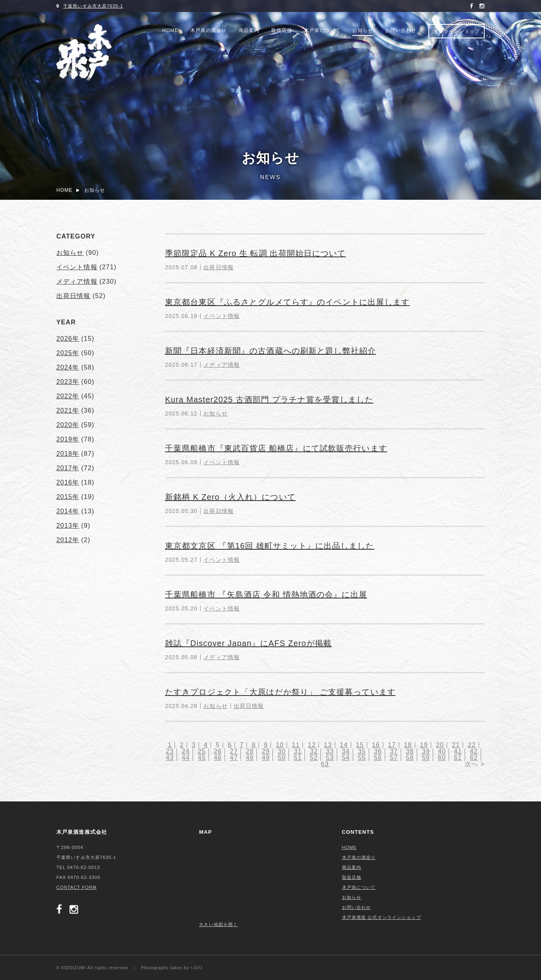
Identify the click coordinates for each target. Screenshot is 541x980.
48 (250, 758)
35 (362, 751)
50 (282, 758)
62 (474, 758)
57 (394, 758)
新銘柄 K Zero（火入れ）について (230, 497)
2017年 (68, 468)
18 (408, 745)
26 (218, 751)
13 (328, 745)
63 (325, 764)
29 (266, 751)
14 (344, 745)
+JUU (197, 968)
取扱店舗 (282, 30)
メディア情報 (222, 365)
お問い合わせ (401, 30)
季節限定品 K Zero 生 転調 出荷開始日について (256, 253)
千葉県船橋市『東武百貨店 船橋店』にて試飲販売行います (276, 448)
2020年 (68, 425)
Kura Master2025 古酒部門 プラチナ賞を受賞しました (269, 400)
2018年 (68, 454)
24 (186, 751)
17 (392, 745)
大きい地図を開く (218, 924)
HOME (170, 30)
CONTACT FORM (77, 887)
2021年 (68, 410)
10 (280, 745)
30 (282, 751)
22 (472, 745)
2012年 (68, 540)
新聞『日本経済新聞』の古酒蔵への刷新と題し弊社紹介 (270, 351)
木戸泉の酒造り (208, 30)
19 (424, 745)
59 (426, 758)
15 (360, 745)
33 (330, 751)
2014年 (68, 511)
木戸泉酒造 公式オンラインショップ (382, 917)
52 (314, 758)
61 (458, 758)
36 (378, 751)
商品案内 (249, 30)
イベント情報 (222, 316)
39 (426, 751)
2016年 (68, 482)
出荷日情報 (219, 267)
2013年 (68, 526)
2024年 (68, 367)
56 (378, 758)
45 (202, 758)
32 (314, 751)
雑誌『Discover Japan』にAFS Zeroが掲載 (248, 643)
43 (170, 758)
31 (298, 751)
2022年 (68, 396)
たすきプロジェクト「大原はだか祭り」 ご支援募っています (280, 692)
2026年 (68, 339)
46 (218, 758)
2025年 (68, 353)
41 (458, 751)
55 (362, 758)
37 (394, 751)
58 (410, 758)
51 (298, 758)
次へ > (475, 764)
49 (266, 758)
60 (442, 758)
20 (440, 745)
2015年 (68, 497)
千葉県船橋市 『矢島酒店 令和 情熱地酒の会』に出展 (266, 594)
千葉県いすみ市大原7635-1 (93, 6)
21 (456, 745)
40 (442, 751)
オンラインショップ (456, 31)
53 (330, 758)
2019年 (68, 439)
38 (410, 751)
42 (474, 751)
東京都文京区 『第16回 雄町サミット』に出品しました (270, 546)
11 (296, 745)
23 (170, 751)
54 (346, 758)
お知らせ (363, 30)
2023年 (68, 382)
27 (234, 751)
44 (186, 758)
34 (346, 751)
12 (312, 745)
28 (250, 751)
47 (234, 758)
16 (376, 745)
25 (202, 751)
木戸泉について (322, 30)
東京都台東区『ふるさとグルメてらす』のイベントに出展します (287, 302)
